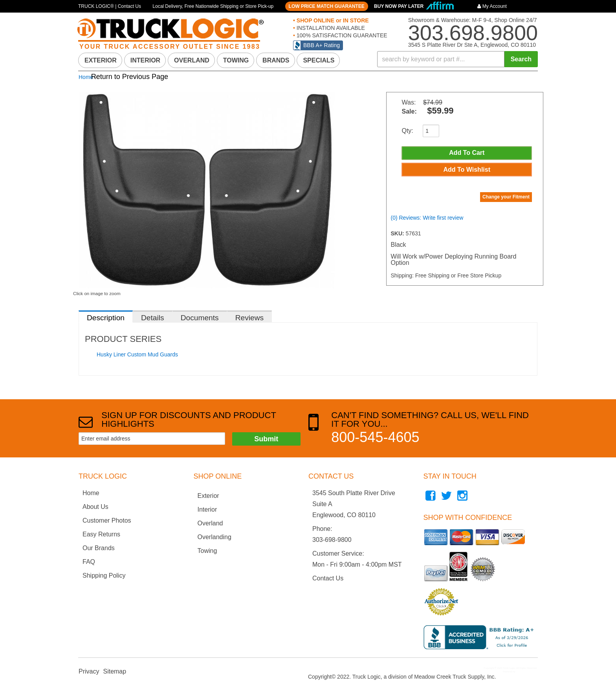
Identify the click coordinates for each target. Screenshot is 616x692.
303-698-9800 (332, 540)
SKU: (398, 236)
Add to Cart (467, 153)
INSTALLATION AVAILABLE (330, 28)
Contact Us (328, 578)
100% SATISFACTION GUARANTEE (341, 35)
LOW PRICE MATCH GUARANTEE (327, 6)
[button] (458, 59)
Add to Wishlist (467, 171)
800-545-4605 (375, 437)
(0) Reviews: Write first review (427, 220)
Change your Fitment (506, 200)
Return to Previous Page (130, 77)
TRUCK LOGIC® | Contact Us (110, 6)
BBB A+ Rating (322, 45)
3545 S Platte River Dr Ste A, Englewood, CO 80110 (472, 45)
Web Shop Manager (526, 672)
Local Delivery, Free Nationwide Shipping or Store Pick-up (213, 6)
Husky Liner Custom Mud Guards (137, 354)
